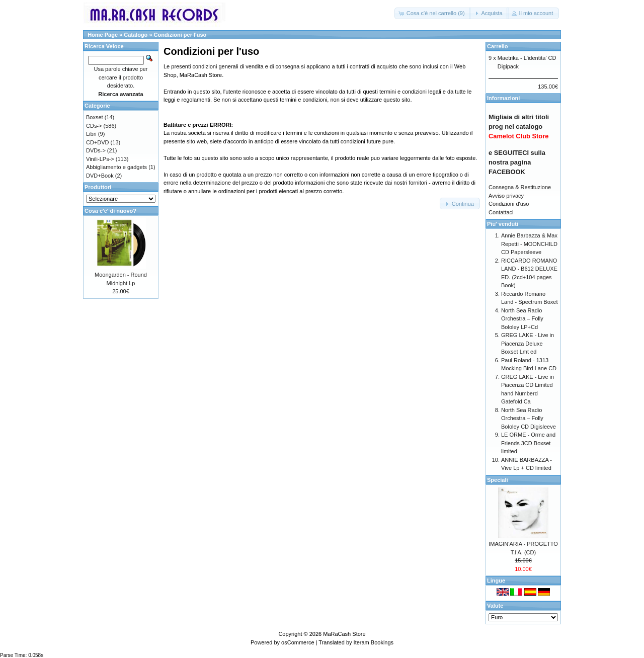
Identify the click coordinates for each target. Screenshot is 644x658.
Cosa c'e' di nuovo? (110, 211)
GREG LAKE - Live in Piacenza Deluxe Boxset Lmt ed (528, 343)
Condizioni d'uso (509, 204)
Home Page (103, 35)
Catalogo (136, 35)
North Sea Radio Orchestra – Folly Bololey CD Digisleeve (529, 418)
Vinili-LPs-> (100, 159)
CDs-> (94, 126)
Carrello (498, 46)
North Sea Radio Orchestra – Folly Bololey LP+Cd (522, 319)
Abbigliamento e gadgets (116, 167)
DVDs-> (96, 150)
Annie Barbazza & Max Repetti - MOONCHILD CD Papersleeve (529, 244)
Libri (91, 134)
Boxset (95, 117)
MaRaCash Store (344, 634)
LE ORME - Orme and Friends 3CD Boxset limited (528, 443)
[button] (433, 13)
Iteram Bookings (374, 642)
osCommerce (298, 642)
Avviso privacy (506, 196)
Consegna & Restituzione (520, 187)
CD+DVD (98, 142)
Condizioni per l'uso (180, 35)
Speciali (498, 480)
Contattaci (501, 212)
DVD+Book (100, 176)
